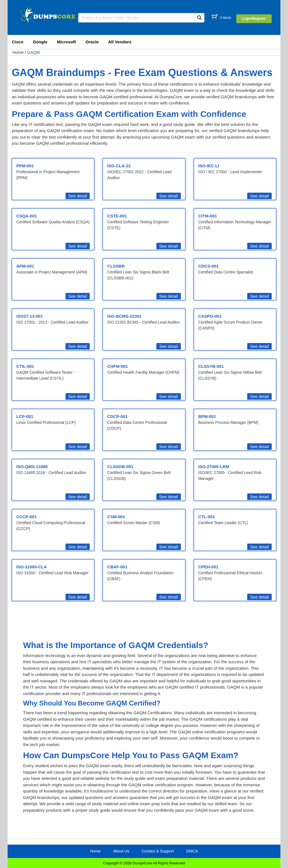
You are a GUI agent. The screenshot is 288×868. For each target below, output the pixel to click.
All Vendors (120, 42)
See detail (78, 196)
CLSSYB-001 (211, 366)
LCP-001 (25, 416)
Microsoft (67, 42)
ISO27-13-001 (30, 316)
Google (40, 42)
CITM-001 (208, 216)
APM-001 (25, 266)
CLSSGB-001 (120, 467)
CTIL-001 (25, 366)
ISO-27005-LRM (214, 467)
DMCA (192, 851)
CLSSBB (116, 266)
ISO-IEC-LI (209, 166)
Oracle (92, 42)
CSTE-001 (117, 216)
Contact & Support (158, 851)
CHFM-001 (117, 366)
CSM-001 (116, 517)
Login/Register (254, 19)
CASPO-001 (210, 316)
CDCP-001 (117, 416)
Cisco (18, 42)
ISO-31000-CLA (31, 567)
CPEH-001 (208, 567)
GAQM (33, 52)
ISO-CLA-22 (119, 166)
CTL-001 (207, 517)
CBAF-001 (117, 567)
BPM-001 (207, 416)
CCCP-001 (27, 517)
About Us (121, 851)
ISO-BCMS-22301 (124, 316)
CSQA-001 (27, 216)
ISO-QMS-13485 (32, 467)
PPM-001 (25, 166)
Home (18, 52)
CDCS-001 (209, 266)
